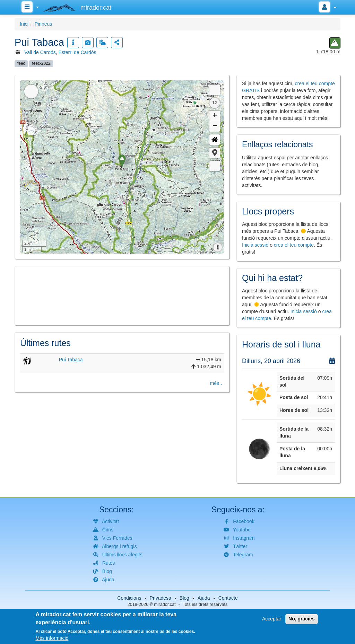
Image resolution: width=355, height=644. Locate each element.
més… (217, 383)
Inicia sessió (255, 245)
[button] (215, 153)
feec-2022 (41, 63)
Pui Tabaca (71, 360)
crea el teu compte (294, 245)
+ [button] (215, 116)
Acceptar (272, 619)
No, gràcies (301, 619)
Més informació (52, 638)
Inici (24, 24)
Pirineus (44, 24)
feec (21, 63)
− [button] (215, 126)
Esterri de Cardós (77, 52)
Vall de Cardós (40, 52)
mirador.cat (165, 605)
